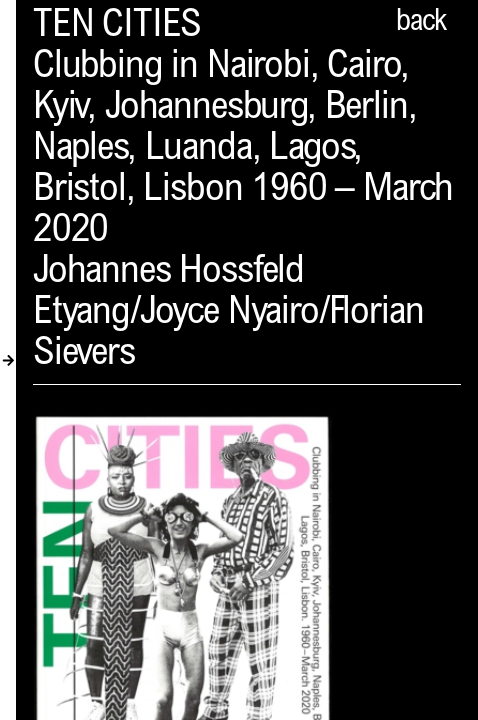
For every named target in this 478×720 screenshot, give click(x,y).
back (421, 23)
